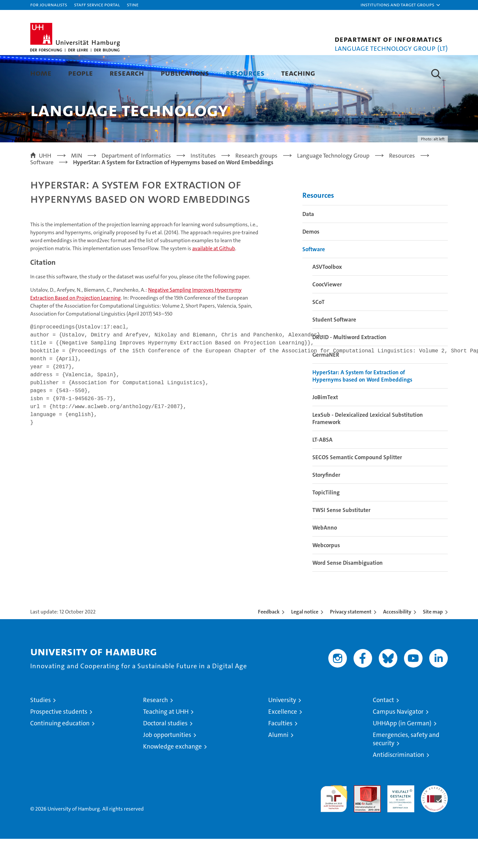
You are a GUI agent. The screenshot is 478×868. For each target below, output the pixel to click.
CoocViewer (327, 314)
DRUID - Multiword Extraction (349, 366)
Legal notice (305, 641)
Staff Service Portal (97, 4)
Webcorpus (326, 574)
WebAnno (325, 557)
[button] (401, 5)
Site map (433, 641)
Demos (311, 261)
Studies (40, 729)
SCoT (319, 331)
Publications (185, 73)
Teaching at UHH (166, 741)
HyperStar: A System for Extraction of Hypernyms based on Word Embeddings (362, 405)
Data (308, 243)
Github (214, 278)
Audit (360, 818)
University (282, 729)
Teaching (298, 73)
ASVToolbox (327, 296)
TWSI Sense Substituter (341, 539)
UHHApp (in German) (402, 752)
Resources (245, 73)
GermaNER (326, 384)
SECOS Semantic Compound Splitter (357, 486)
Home (41, 73)
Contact (383, 729)
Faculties (280, 752)
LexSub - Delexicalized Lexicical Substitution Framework (368, 448)
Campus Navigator (398, 741)
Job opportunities (167, 764)
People (80, 73)
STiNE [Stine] (133, 4)
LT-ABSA (322, 469)
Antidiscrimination (398, 784)
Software (314, 278)
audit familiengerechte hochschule (334, 825)
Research (127, 73)
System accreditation (434, 822)
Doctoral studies (165, 752)
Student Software (334, 349)
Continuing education (60, 752)
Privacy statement (351, 641)
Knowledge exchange (172, 776)
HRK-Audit (399, 818)
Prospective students (59, 741)
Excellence (283, 741)
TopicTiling (326, 522)
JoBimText (325, 426)
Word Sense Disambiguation (348, 592)
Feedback (269, 641)
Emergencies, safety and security (406, 768)
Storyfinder (326, 504)
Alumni (278, 764)
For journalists (49, 4)
